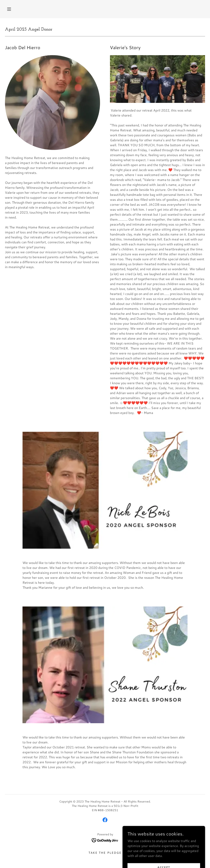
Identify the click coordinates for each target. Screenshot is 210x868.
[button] (9, 9)
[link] (105, 820)
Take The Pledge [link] (105, 853)
